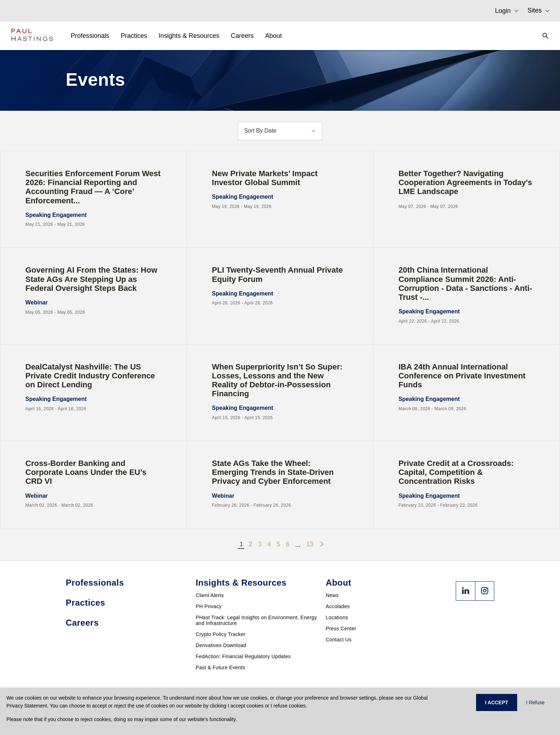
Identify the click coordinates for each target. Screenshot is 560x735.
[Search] (543, 36)
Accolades (338, 606)
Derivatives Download (221, 645)
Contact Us (339, 640)
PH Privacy (209, 606)
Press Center (341, 629)
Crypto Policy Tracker (221, 634)
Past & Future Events (220, 667)
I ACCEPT (497, 702)
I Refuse (535, 702)
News (332, 595)
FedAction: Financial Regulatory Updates (243, 656)
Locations (337, 617)
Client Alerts (210, 595)
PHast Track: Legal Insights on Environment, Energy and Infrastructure (256, 620)
